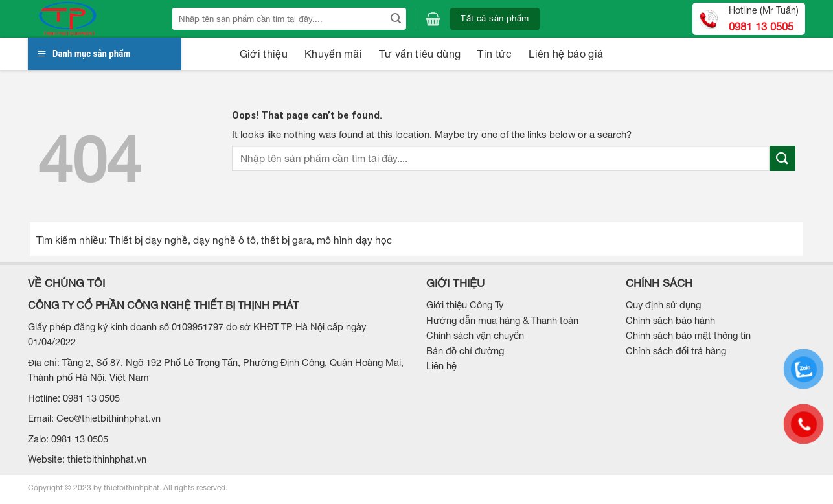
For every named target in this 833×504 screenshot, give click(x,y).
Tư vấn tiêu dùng (420, 54)
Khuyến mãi (333, 54)
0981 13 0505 (761, 27)
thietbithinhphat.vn (107, 459)
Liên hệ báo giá (566, 54)
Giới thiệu (264, 54)
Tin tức (495, 54)
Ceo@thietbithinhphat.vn (108, 418)
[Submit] (395, 19)
